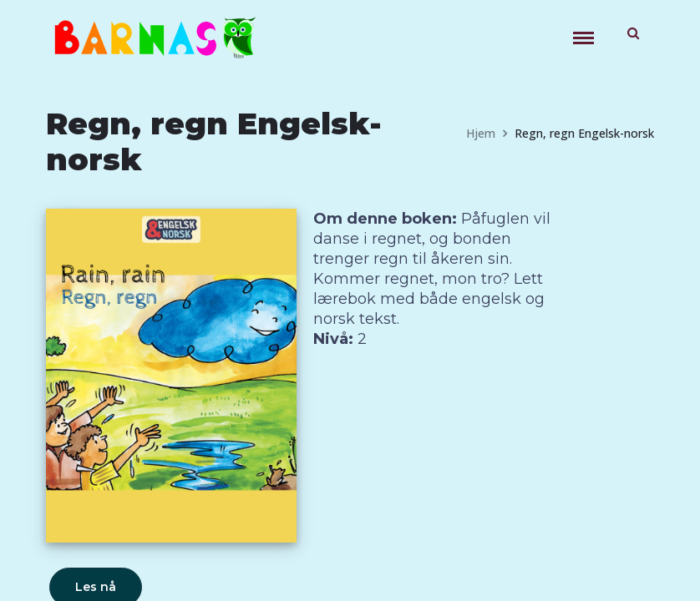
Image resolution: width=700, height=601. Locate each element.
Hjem (481, 133)
